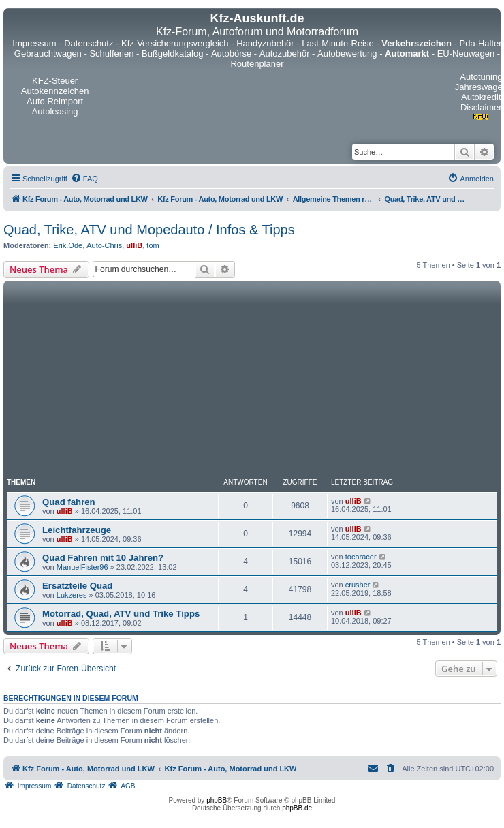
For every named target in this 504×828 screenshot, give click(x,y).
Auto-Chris (104, 245)
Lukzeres (72, 595)
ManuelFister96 (82, 567)
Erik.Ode (68, 245)
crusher (358, 585)
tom (153, 245)
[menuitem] (84, 179)
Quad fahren (69, 502)
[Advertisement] (128, 381)
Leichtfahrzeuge (77, 530)
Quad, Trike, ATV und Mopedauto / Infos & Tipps (149, 230)
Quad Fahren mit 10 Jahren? (103, 558)
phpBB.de (297, 808)
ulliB (134, 245)
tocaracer (361, 557)
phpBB (217, 800)
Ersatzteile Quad (77, 586)
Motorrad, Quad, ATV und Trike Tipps (121, 614)
